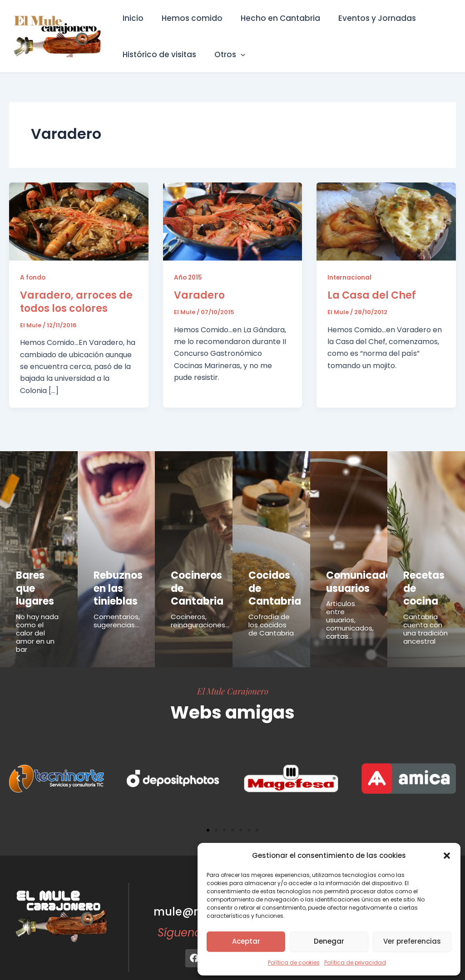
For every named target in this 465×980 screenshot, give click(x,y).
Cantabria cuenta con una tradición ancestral (425, 610)
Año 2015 (189, 277)
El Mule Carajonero (233, 672)
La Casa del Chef (372, 295)
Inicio (132, 18)
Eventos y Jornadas (368, 18)
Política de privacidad (355, 963)
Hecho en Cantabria (274, 18)
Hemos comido (188, 18)
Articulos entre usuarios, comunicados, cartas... (350, 614)
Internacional (350, 277)
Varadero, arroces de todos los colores (76, 302)
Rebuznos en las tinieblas (113, 584)
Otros (226, 54)
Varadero (199, 295)
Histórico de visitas (158, 54)
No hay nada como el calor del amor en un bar (37, 614)
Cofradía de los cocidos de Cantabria (271, 606)
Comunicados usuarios (354, 579)
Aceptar (246, 941)
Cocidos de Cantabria (271, 579)
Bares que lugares (36, 579)
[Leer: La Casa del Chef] (386, 221)
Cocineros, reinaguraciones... (200, 612)
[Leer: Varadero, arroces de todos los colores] (79, 221)
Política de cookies (294, 963)
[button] (447, 856)
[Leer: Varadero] (233, 221)
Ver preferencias (412, 941)
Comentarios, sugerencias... (117, 612)
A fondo (33, 277)
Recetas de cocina (425, 579)
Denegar (329, 941)
